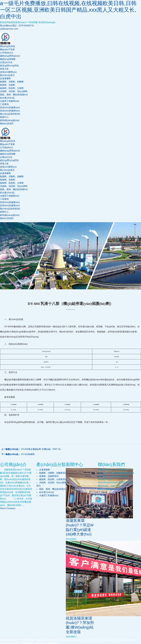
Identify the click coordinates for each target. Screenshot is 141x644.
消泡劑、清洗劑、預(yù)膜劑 (14, 186)
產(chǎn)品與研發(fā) (10, 114)
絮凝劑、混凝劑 (8, 180)
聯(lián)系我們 (7, 124)
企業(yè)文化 (6, 62)
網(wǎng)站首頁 (8, 46)
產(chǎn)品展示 (7, 75)
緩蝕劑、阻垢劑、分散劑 (12, 183)
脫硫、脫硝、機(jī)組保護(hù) (14, 189)
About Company (8, 508)
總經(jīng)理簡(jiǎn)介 (10, 56)
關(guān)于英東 (7, 49)
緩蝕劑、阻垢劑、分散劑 (12, 88)
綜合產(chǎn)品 (7, 98)
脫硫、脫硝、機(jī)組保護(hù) (53, 489)
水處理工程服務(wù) (10, 101)
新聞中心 (4, 117)
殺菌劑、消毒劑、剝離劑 (12, 176)
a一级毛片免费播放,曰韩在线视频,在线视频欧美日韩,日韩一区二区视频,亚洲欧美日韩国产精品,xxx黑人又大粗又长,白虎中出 (68, 10)
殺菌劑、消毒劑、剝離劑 (12, 82)
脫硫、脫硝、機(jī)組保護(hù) (14, 95)
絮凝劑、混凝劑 (8, 85)
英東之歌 (4, 69)
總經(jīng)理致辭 (8, 59)
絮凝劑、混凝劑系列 (49, 476)
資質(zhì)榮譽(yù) (8, 72)
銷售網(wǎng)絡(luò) (10, 120)
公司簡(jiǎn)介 (7, 53)
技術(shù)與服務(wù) (10, 107)
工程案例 (4, 104)
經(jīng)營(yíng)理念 (9, 66)
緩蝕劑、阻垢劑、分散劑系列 (53, 479)
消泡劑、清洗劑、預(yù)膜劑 (14, 91)
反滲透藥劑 (5, 78)
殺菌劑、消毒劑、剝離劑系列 (53, 473)
